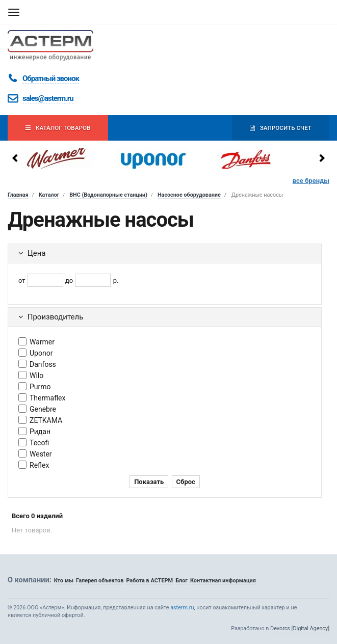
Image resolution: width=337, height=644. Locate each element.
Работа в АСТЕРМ (149, 581)
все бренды (311, 181)
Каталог (49, 195)
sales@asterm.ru (48, 98)
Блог (182, 581)
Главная (18, 195)
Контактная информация (223, 581)
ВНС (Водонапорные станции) (108, 195)
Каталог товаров (58, 128)
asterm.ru (182, 608)
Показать (149, 482)
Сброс (186, 482)
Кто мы (64, 581)
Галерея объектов (100, 581)
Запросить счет (281, 128)
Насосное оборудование (189, 195)
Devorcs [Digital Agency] (300, 628)
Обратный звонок (51, 78)
